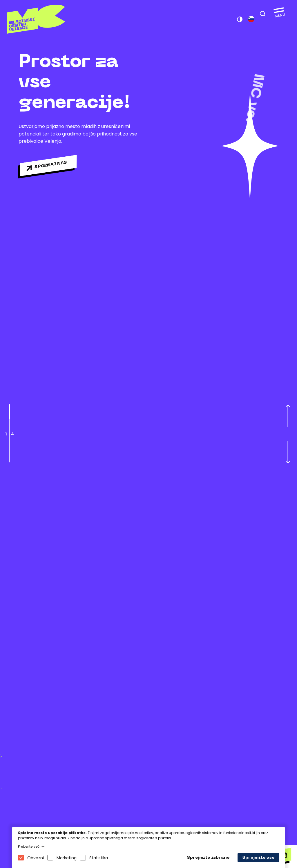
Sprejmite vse (258, 858)
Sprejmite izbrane (208, 858)
